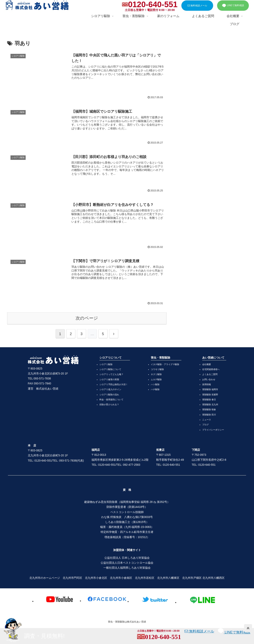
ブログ (205, 425)
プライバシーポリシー (213, 430)
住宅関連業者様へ (211, 369)
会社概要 (207, 364)
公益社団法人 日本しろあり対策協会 (127, 558)
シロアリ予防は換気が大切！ (114, 384)
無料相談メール (197, 6)
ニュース (207, 420)
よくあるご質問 (210, 374)
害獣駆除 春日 (209, 400)
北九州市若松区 (145, 578)
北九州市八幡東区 (168, 578)
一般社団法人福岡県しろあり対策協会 (127, 568)
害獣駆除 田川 (209, 415)
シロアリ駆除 (106, 364)
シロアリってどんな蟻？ (111, 374)
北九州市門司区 (72, 578)
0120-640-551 (153, 4)
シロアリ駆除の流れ (109, 395)
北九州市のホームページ (45, 578)
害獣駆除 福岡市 (210, 389)
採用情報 (207, 384)
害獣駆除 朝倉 (209, 409)
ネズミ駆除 (156, 374)
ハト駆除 (155, 384)
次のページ (87, 318)
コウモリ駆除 (157, 369)
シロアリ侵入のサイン (110, 389)
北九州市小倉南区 (121, 578)
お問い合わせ (209, 379)
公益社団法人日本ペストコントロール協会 (127, 563)
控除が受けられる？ (109, 404)
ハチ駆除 (155, 389)
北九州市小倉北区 (96, 578)
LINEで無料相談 (233, 6)
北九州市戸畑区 (192, 578)
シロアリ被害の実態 (109, 379)
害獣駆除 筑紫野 (210, 395)
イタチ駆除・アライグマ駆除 (165, 364)
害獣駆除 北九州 (210, 404)
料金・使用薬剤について (111, 400)
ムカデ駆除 (156, 379)
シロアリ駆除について (110, 369)
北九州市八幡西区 (214, 578)
